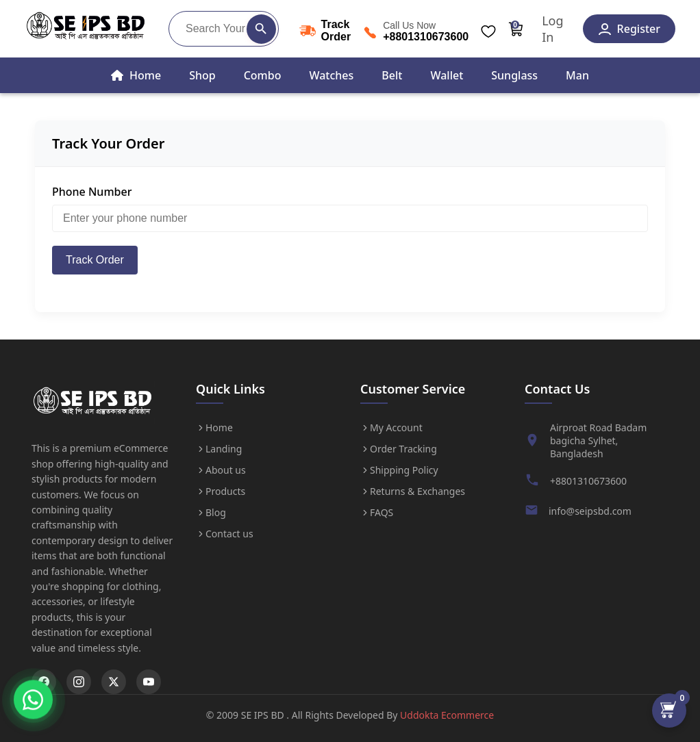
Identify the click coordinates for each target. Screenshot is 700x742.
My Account (391, 427)
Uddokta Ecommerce (447, 715)
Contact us (225, 534)
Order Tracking (399, 449)
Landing (219, 449)
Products (221, 491)
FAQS (377, 512)
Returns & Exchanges (413, 491)
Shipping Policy (399, 470)
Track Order (95, 260)
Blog (211, 512)
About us (221, 470)
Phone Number (92, 192)
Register (629, 29)
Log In (552, 29)
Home (214, 427)
